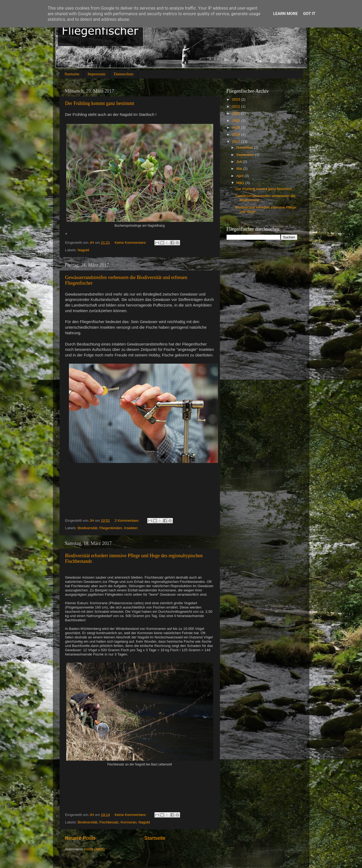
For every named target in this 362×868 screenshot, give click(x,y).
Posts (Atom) (95, 849)
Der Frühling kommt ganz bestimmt (100, 103)
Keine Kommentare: (131, 243)
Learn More (285, 14)
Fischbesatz (109, 822)
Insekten (131, 528)
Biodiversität (88, 528)
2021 (236, 113)
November (245, 148)
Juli (240, 162)
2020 (236, 121)
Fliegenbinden (111, 528)
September (246, 155)
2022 (236, 106)
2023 (236, 99)
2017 (236, 142)
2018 (236, 134)
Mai (240, 169)
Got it (309, 14)
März (241, 183)
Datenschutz (124, 74)
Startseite (72, 74)
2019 (236, 127)
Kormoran (128, 822)
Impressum (97, 74)
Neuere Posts (80, 838)
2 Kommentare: (127, 521)
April (241, 176)
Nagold (83, 250)
